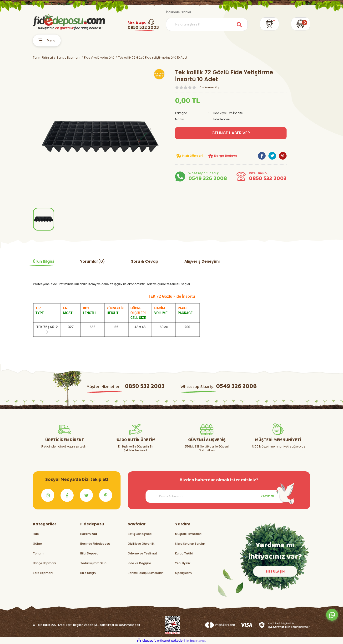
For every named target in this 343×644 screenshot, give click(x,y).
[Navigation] (47, 40)
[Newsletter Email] (216, 496)
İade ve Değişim (139, 563)
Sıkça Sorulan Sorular (190, 544)
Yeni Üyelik (183, 563)
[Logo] (69, 22)
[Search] (207, 24)
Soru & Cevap (145, 261)
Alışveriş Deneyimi (202, 261)
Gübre (37, 544)
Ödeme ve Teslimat (142, 553)
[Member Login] (269, 24)
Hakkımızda (89, 534)
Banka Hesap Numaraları (146, 573)
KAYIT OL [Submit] (268, 496)
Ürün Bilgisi (43, 261)
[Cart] (301, 24)
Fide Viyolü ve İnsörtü (228, 113)
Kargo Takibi (184, 553)
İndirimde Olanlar (179, 12)
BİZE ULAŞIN (275, 571)
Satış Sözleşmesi (140, 534)
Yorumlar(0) (92, 261)
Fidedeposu (222, 119)
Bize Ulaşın (88, 573)
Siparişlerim (183, 573)
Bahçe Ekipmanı (44, 563)
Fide (36, 534)
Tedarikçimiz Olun (93, 563)
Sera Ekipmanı (43, 573)
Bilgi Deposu (89, 553)
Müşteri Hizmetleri (188, 534)
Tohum (38, 553)
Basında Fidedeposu (95, 544)
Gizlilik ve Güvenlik (141, 544)
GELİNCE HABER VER (231, 133)
